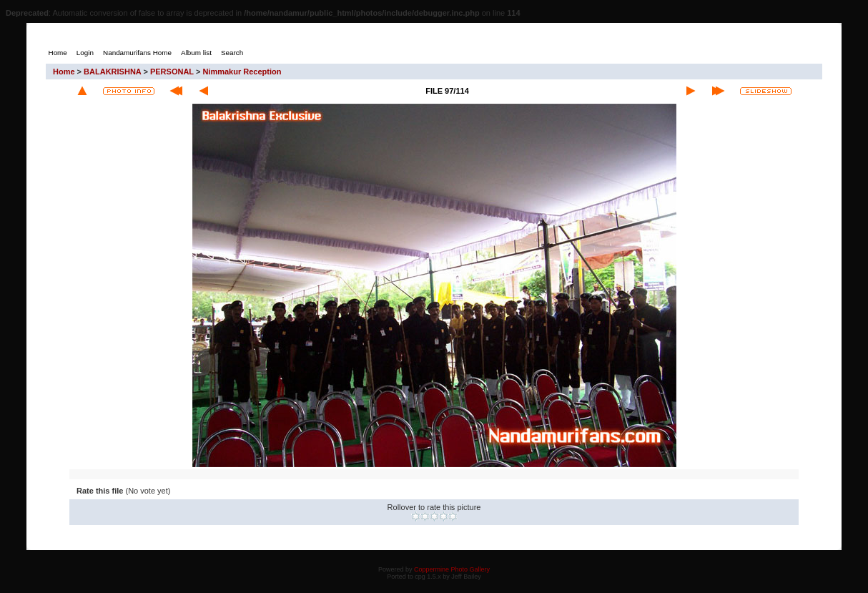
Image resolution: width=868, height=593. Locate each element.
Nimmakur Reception (242, 72)
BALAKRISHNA (112, 72)
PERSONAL (172, 72)
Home (64, 72)
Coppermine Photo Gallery (452, 569)
